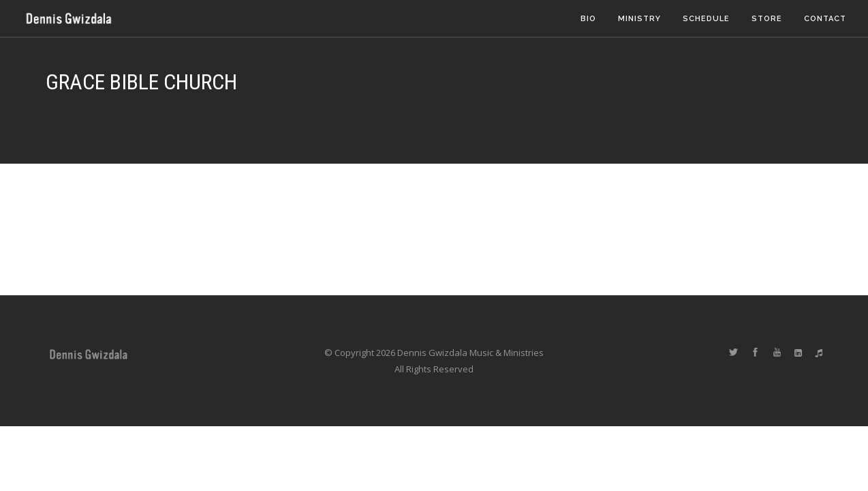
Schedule (706, 19)
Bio (588, 19)
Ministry (639, 19)
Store (767, 19)
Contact (825, 19)
